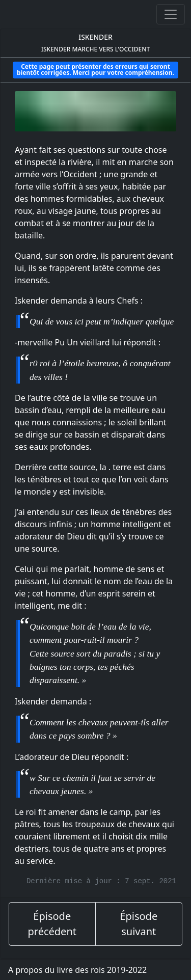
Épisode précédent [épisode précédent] (52, 924)
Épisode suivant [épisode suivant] (139, 924)
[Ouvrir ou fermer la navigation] (171, 14)
